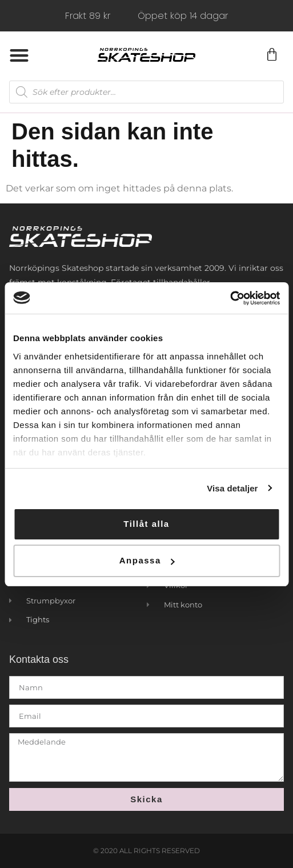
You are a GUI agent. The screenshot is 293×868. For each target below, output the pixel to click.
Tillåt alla (146, 524)
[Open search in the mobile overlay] (146, 92)
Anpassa (147, 560)
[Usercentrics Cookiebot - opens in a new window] (230, 298)
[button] (19, 55)
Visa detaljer (232, 488)
